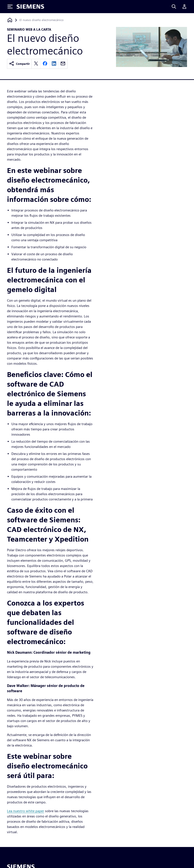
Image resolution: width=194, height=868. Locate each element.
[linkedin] (54, 64)
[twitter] (36, 64)
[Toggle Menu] (10, 7)
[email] (63, 64)
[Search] (174, 7)
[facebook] (45, 64)
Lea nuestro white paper (26, 811)
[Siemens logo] (30, 7)
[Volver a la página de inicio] (10, 20)
